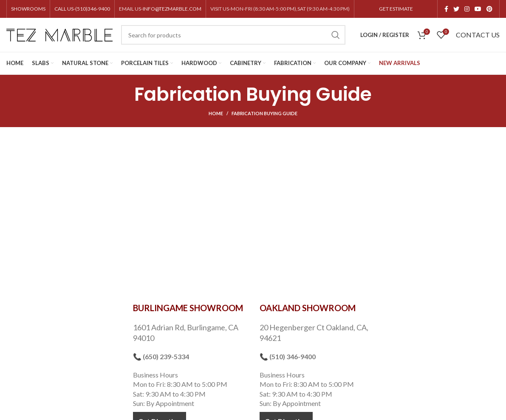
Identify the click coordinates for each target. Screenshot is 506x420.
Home (216, 113)
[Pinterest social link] (489, 9)
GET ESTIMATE (396, 9)
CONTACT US (478, 35)
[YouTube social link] (478, 9)
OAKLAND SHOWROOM (308, 308)
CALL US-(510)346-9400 (82, 9)
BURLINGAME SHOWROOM (188, 308)
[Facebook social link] (446, 9)
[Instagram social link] (467, 9)
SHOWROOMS (28, 9)
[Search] (233, 35)
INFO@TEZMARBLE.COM (172, 9)
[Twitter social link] (456, 9)
